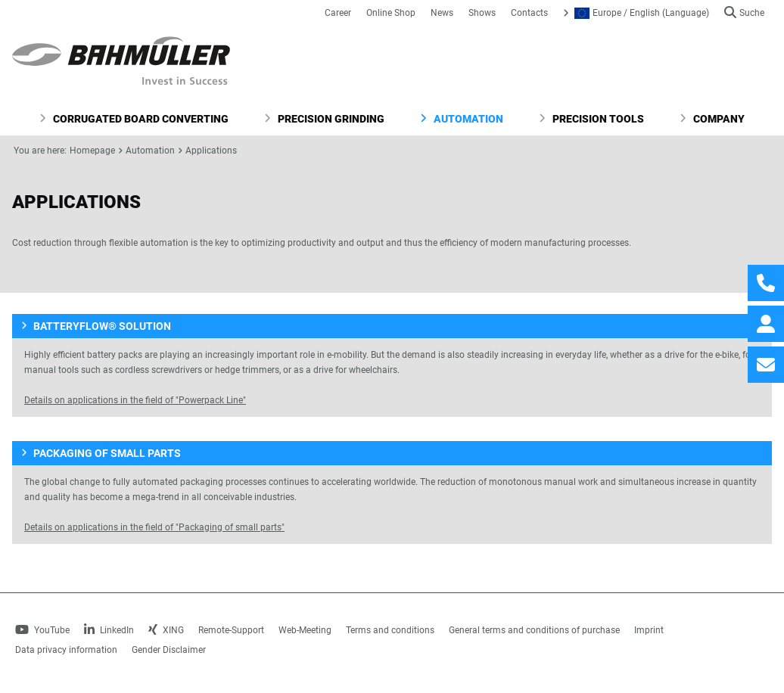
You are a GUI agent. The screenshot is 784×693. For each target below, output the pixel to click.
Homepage (92, 151)
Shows (482, 13)
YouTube (42, 630)
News (442, 13)
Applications (211, 151)
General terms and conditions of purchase (534, 630)
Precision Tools (591, 119)
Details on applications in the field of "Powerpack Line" (135, 400)
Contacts (529, 13)
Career (338, 13)
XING (166, 630)
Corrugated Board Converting (134, 119)
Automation (462, 119)
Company (712, 119)
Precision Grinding (324, 119)
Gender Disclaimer (169, 650)
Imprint (649, 630)
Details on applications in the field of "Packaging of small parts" (154, 527)
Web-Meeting (305, 630)
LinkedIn (109, 630)
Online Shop (391, 13)
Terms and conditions (390, 630)
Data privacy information (66, 650)
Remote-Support (231, 630)
